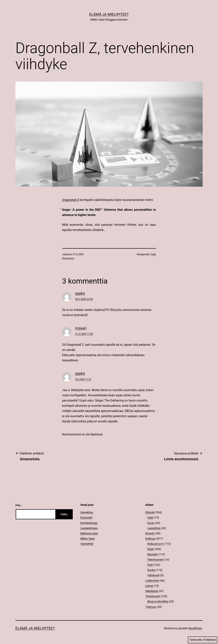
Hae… (19, 505)
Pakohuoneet (156, 560)
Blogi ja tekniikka (158, 601)
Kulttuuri (151, 539)
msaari (81, 328)
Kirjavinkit (86, 518)
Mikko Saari (88, 539)
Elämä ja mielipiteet (109, 14)
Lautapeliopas (89, 528)
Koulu (151, 523)
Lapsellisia (154, 528)
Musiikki (153, 554)
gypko (80, 293)
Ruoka (151, 570)
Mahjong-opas (89, 533)
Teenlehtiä (87, 544)
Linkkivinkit (152, 581)
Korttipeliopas (89, 523)
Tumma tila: (203, 640)
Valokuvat (154, 575)
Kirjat (151, 549)
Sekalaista (152, 591)
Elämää (150, 512)
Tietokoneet (153, 596)
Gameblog (87, 512)
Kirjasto (150, 533)
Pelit (154, 254)
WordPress (195, 628)
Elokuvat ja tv (156, 544)
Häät (150, 518)
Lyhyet (149, 586)
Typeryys (151, 607)
